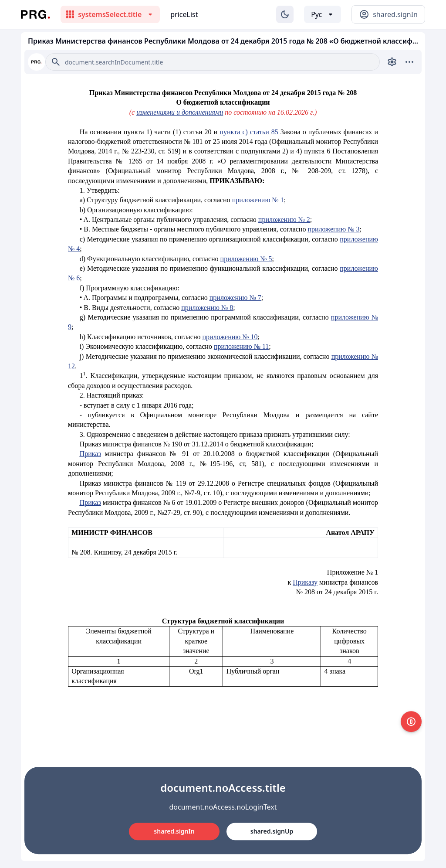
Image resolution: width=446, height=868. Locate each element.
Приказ (90, 454)
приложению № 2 (284, 220)
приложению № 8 (207, 308)
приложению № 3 (333, 229)
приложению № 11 (241, 346)
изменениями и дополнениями (180, 112)
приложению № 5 (246, 259)
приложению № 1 (258, 200)
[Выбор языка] (323, 14)
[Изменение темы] (285, 14)
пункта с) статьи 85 (249, 132)
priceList (184, 14)
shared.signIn (174, 831)
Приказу (305, 582)
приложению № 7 (235, 298)
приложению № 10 (230, 337)
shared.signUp (272, 831)
